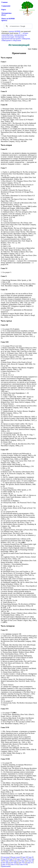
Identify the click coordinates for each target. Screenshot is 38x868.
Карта (4, 10)
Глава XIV (21, 863)
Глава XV (30, 863)
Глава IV (12, 859)
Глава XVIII (23, 864)
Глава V (19, 859)
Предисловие (15, 857)
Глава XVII (14, 864)
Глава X (23, 861)
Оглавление (5, 857)
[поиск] (18, 26)
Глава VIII (8, 861)
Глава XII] (5, 863)
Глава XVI (5, 864)
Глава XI (30, 861)
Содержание (6, 6)
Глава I (24, 857)
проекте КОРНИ (14, 31)
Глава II (30, 857)
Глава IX (16, 861)
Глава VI (26, 859)
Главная (4, 2)
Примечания (6, 866)
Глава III (4, 859)
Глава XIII (13, 863)
